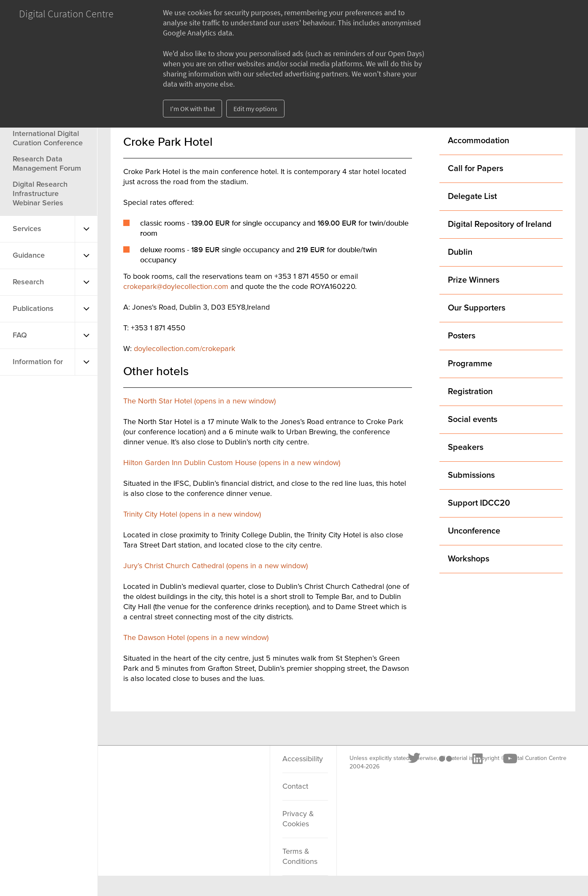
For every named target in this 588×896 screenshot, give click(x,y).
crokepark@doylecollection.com (176, 287)
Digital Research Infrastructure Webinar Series (40, 194)
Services (27, 229)
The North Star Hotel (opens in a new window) (199, 401)
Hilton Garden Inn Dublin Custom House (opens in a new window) (232, 463)
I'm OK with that (192, 109)
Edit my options (255, 109)
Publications (33, 309)
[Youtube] (231, 769)
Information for (38, 362)
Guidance (29, 256)
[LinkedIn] (198, 769)
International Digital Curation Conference (48, 139)
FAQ (20, 335)
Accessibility (303, 759)
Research (28, 282)
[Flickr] (167, 769)
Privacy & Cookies (298, 819)
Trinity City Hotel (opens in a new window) (192, 515)
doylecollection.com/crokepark (184, 349)
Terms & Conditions (300, 857)
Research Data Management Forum (47, 164)
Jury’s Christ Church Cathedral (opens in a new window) (215, 566)
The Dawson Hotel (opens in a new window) (196, 638)
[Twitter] (136, 769)
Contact (295, 787)
